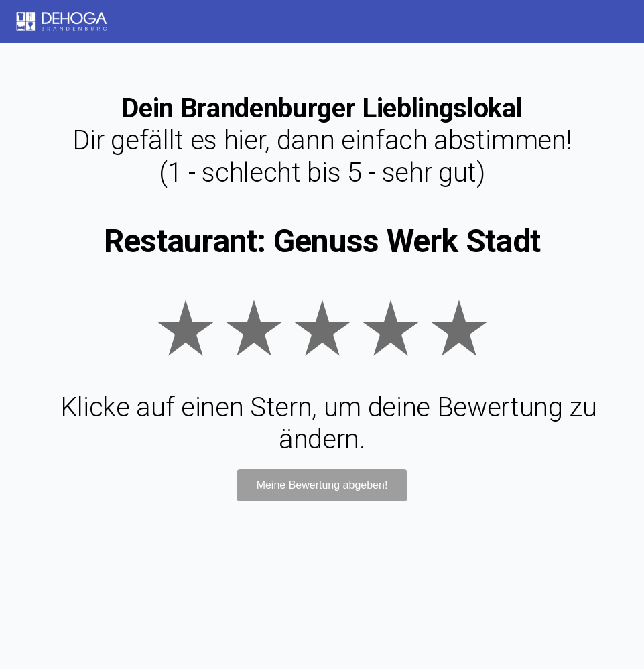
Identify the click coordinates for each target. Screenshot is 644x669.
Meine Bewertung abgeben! (322, 485)
